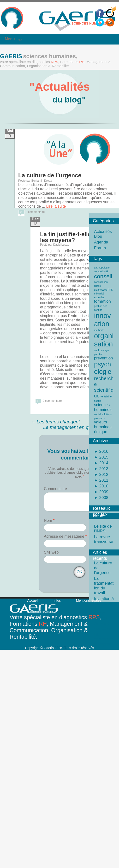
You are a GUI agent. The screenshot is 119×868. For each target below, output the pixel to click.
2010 (103, 486)
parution (99, 354)
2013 (103, 469)
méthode (99, 330)
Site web (51, 552)
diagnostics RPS (103, 290)
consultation (101, 282)
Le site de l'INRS (103, 529)
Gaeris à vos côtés (103, 626)
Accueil (33, 600)
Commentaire (55, 489)
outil (96, 350)
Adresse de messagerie (65, 536)
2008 (103, 498)
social (97, 414)
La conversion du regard (104, 639)
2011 (103, 480)
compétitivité (101, 271)
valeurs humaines (103, 424)
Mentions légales (89, 600)
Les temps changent (55, 422)
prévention (103, 358)
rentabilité (106, 396)
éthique (101, 432)
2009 (103, 492)
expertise (99, 297)
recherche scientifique (104, 387)
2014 (103, 463)
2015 (103, 457)
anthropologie (102, 268)
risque (98, 401)
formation (102, 301)
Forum (100, 248)
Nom (49, 520)
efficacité (99, 294)
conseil (103, 276)
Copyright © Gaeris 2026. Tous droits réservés (59, 648)
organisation (104, 340)
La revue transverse (104, 539)
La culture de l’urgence (50, 175)
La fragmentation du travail (104, 586)
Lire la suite (56, 206)
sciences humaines (103, 407)
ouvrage (104, 350)
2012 (103, 475)
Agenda (101, 242)
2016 (103, 451)
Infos (57, 600)
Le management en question (77, 427)
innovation (102, 320)
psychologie (103, 368)
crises (97, 286)
